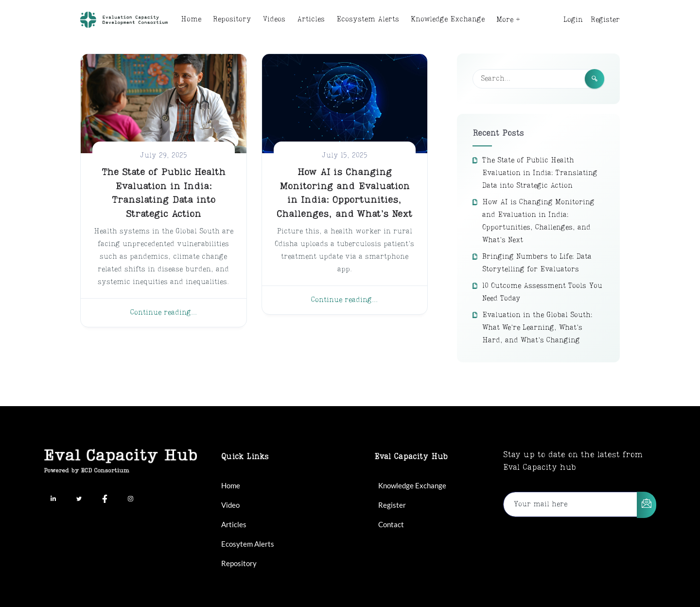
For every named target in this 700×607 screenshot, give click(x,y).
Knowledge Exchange (448, 19)
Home (191, 19)
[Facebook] (105, 500)
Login (573, 20)
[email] (570, 504)
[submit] (647, 505)
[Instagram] (130, 500)
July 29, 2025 (164, 156)
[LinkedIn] (53, 500)
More (505, 20)
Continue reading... (164, 313)
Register (605, 20)
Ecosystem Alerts (368, 19)
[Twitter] (79, 500)
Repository (232, 19)
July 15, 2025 (345, 156)
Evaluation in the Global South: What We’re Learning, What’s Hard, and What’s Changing (537, 328)
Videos (274, 19)
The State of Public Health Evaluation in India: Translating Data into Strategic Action (540, 173)
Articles (311, 19)
